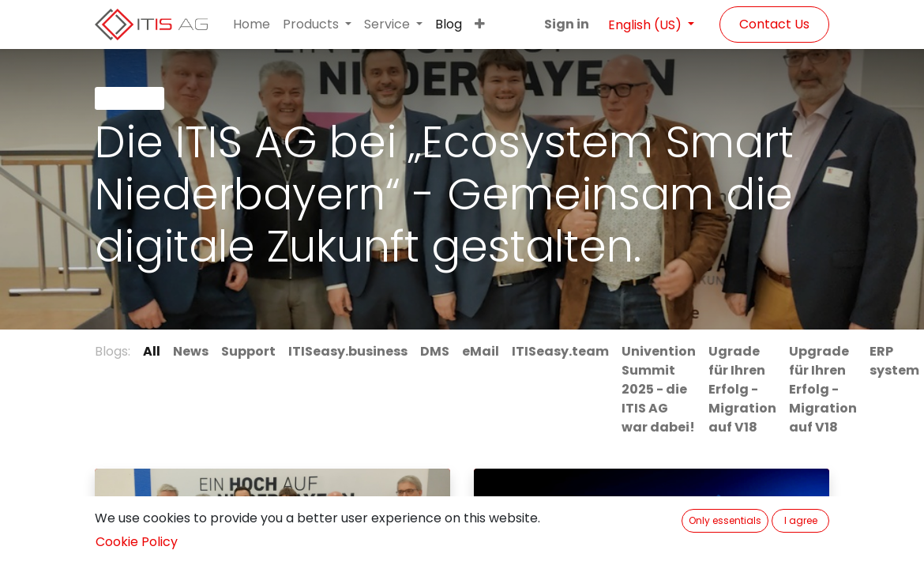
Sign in (567, 24)
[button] (480, 24)
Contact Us (774, 24)
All (152, 351)
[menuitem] (252, 24)
